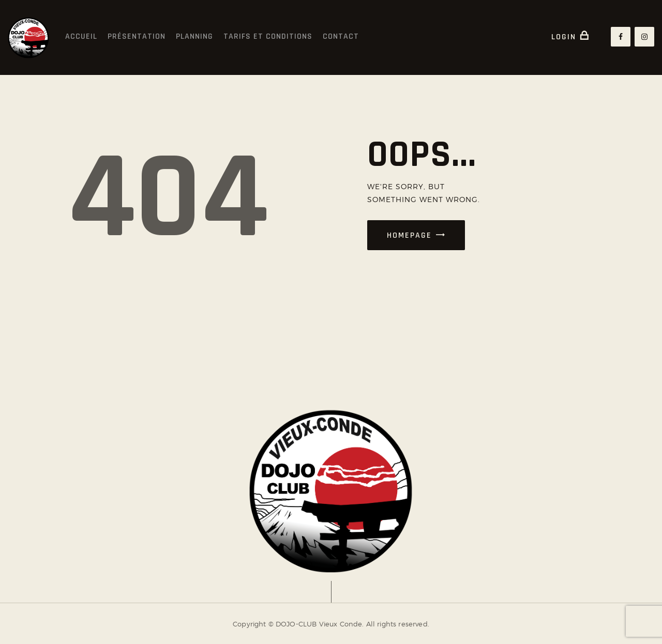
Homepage (409, 235)
